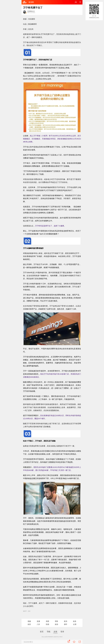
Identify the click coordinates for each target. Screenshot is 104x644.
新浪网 (31, 2)
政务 (75, 621)
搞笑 (29, 624)
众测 (75, 624)
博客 (56, 621)
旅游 (56, 624)
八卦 (38, 624)
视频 (29, 621)
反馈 (55, 632)
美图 (47, 621)
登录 (62, 632)
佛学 (66, 624)
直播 (38, 621)
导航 (49, 632)
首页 (42, 632)
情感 (47, 624)
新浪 (66, 621)
